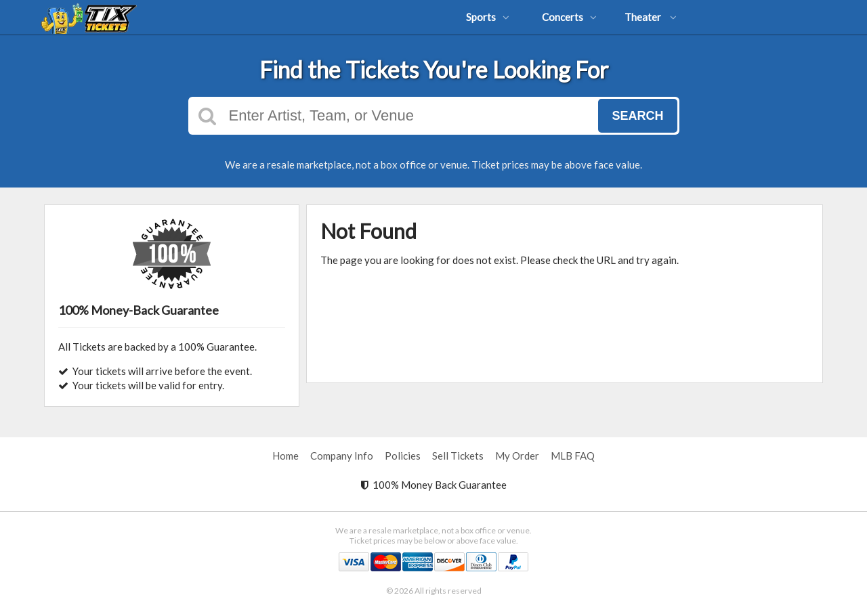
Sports (488, 17)
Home (286, 456)
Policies (403, 456)
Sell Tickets (458, 456)
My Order (517, 456)
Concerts (569, 17)
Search (637, 116)
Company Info (342, 456)
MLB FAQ (573, 456)
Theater (651, 17)
